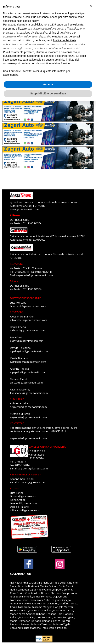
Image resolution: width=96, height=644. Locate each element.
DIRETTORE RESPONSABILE (25, 298)
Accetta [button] (48, 84)
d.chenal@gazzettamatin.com (27, 330)
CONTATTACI (17, 423)
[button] (91, 6)
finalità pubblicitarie (65, 40)
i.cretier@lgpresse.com (23, 503)
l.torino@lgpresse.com (23, 496)
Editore (15, 215)
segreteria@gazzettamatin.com (34, 275)
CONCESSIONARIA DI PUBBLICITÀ (47, 447)
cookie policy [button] (31, 21)
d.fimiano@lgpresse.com (25, 510)
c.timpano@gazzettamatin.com (28, 362)
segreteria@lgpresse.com (33, 468)
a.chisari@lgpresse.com (31, 482)
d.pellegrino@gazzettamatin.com (29, 351)
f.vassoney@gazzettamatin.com (29, 393)
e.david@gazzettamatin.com (27, 341)
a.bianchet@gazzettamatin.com (28, 320)
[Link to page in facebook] (29, 564)
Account (15, 488)
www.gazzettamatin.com (24, 209)
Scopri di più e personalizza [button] (48, 93)
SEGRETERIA (17, 399)
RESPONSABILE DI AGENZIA (26, 474)
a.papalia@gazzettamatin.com (28, 372)
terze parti (63, 25)
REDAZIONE (17, 264)
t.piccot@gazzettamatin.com (26, 383)
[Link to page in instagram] (60, 567)
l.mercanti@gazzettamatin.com (28, 306)
